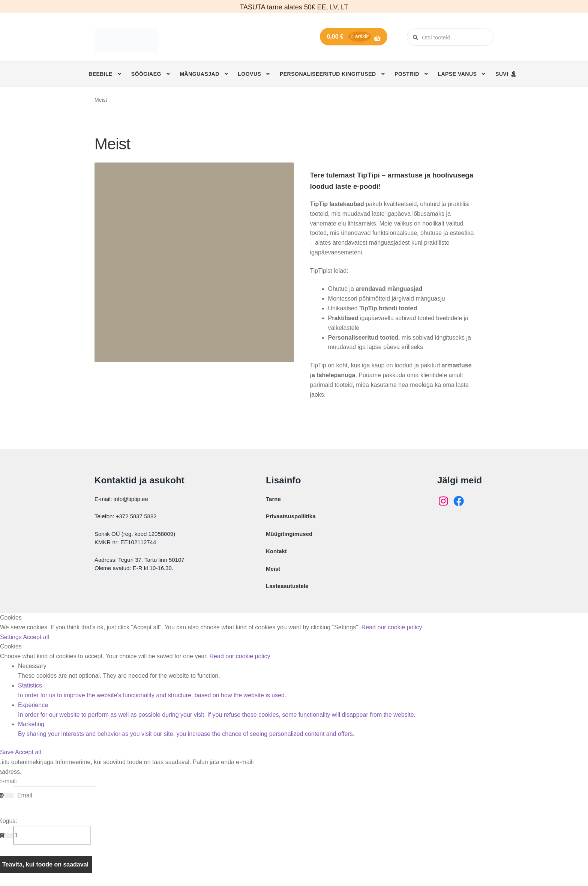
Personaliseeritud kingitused (328, 74)
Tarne (273, 499)
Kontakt (276, 551)
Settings (11, 637)
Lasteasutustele (287, 586)
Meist (273, 569)
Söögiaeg (146, 74)
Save (7, 752)
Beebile (100, 74)
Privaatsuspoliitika (291, 516)
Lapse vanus (457, 74)
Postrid (407, 74)
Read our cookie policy (392, 627)
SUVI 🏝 (506, 74)
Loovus (249, 74)
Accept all (36, 637)
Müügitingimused (289, 534)
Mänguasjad (199, 74)
